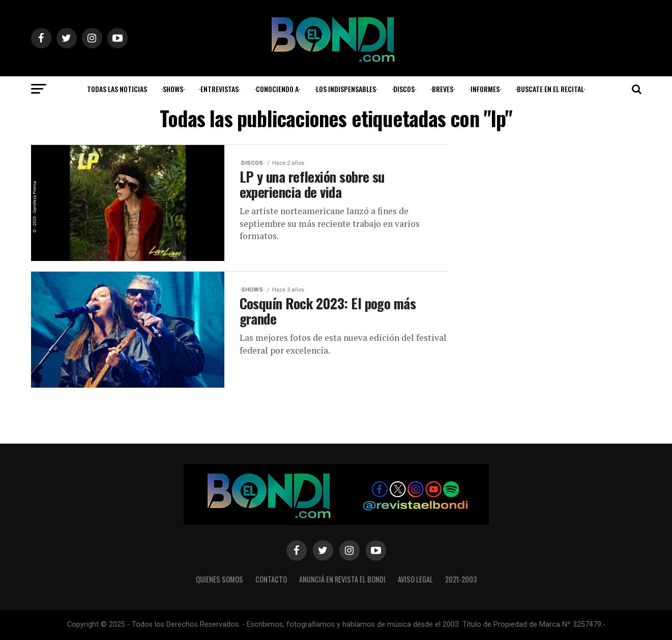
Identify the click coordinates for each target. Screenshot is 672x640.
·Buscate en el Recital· (550, 89)
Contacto (271, 579)
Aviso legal (415, 579)
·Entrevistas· (220, 89)
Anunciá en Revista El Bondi (342, 579)
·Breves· (443, 89)
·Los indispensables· (346, 89)
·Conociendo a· (277, 89)
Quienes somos (220, 579)
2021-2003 (461, 579)
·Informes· (485, 89)
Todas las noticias (117, 89)
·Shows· (173, 89)
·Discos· (404, 89)
